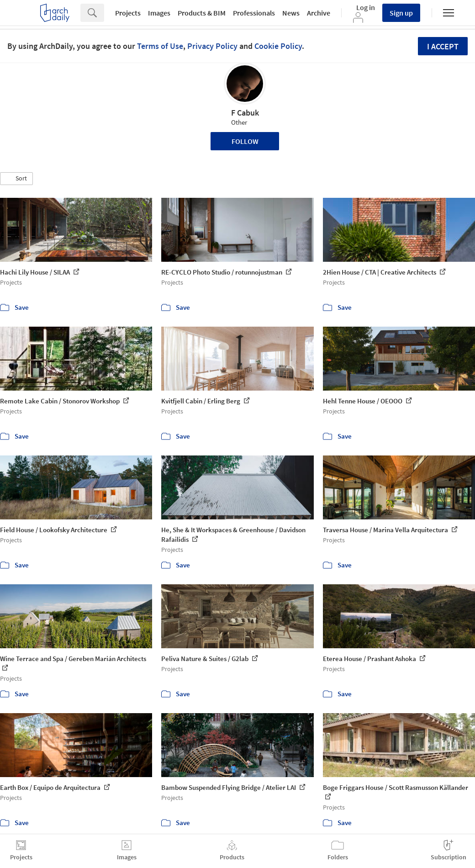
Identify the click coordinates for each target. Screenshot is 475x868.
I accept (443, 46)
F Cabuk (245, 113)
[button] (16, 179)
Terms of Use (160, 46)
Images (159, 13)
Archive (319, 13)
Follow (245, 141)
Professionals (254, 13)
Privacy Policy (212, 46)
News (291, 13)
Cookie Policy (278, 46)
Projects (128, 13)
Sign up (401, 13)
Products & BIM (202, 13)
